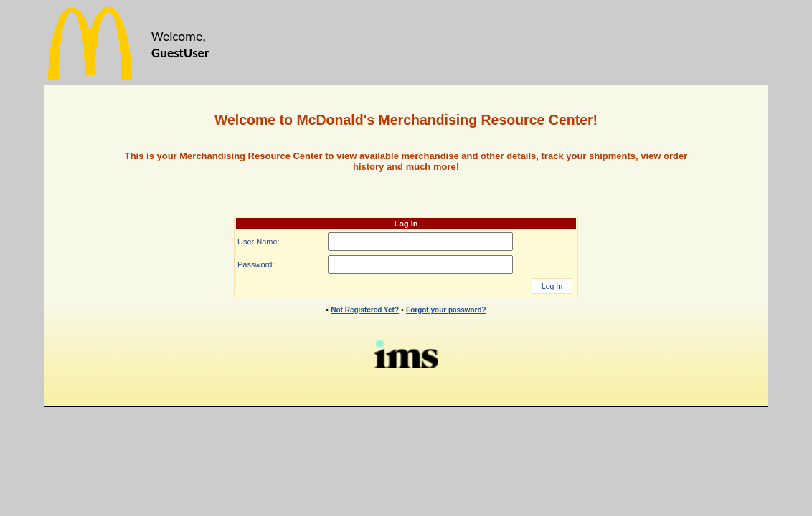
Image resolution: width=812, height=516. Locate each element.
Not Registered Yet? (365, 310)
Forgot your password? (446, 310)
